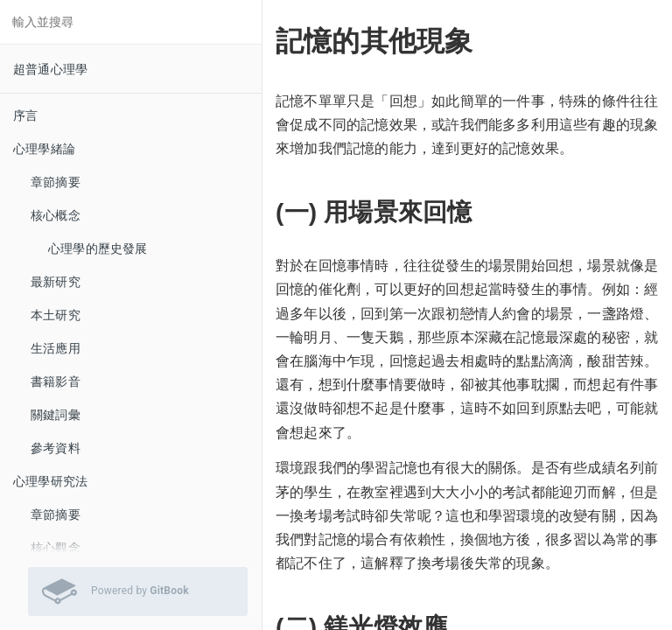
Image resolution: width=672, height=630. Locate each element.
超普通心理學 (50, 69)
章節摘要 (56, 182)
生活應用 (56, 348)
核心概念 (56, 215)
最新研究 (56, 282)
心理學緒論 (44, 149)
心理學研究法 (50, 481)
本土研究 (56, 315)
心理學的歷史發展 (98, 248)
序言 (25, 115)
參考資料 (56, 448)
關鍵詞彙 (56, 415)
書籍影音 (56, 381)
